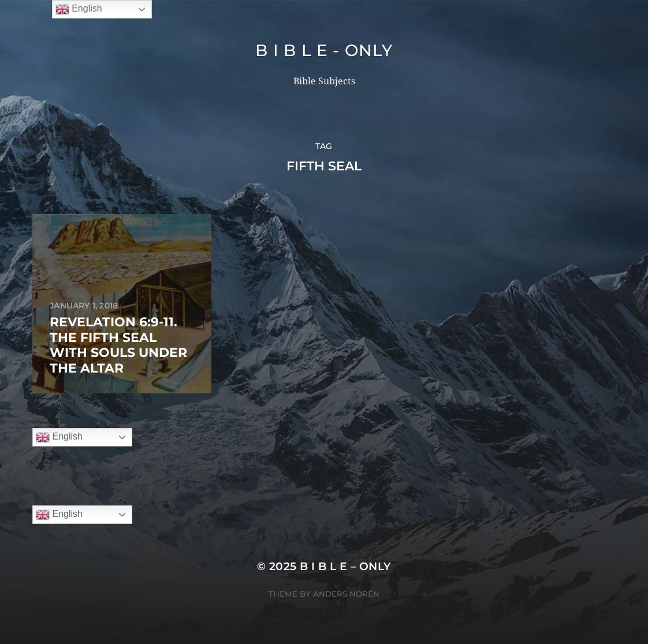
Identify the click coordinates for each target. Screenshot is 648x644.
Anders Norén (346, 594)
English (59, 437)
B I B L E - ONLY (324, 50)
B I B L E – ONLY (345, 566)
